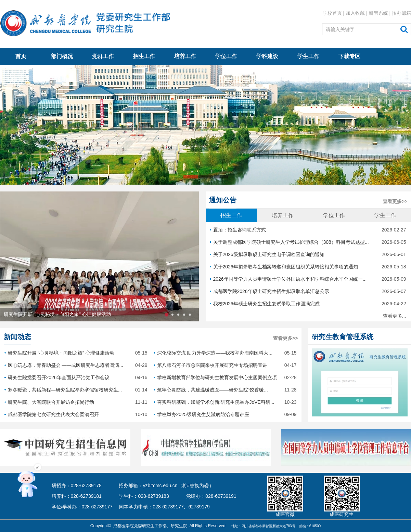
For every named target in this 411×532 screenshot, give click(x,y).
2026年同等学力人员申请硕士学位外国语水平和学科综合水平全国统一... (308, 279)
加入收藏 (355, 13)
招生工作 (144, 56)
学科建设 (267, 56)
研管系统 (378, 13)
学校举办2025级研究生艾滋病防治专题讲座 (225, 414)
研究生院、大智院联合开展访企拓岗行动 (76, 402)
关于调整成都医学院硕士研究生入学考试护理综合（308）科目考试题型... (308, 242)
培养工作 (185, 56)
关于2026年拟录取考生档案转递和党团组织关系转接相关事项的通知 (308, 267)
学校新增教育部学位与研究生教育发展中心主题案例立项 (225, 377)
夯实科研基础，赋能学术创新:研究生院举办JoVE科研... (225, 402)
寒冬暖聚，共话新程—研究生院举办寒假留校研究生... (76, 390)
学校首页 (332, 13)
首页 (21, 56)
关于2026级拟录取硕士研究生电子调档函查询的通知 (308, 254)
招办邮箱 (401, 13)
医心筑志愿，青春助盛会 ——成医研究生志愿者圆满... (76, 365)
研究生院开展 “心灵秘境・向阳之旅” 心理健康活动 (57, 314)
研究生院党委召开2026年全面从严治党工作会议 (76, 377)
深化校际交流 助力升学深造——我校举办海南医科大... (225, 353)
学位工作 (226, 56)
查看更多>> (395, 201)
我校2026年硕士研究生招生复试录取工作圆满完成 (308, 304)
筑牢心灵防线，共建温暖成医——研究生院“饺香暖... (225, 390)
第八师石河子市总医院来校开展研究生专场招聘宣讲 (225, 365)
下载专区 (349, 56)
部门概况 (62, 56)
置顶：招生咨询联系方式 (308, 230)
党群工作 (103, 56)
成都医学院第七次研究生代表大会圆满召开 (76, 414)
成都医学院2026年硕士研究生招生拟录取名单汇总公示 (308, 291)
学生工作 (308, 56)
